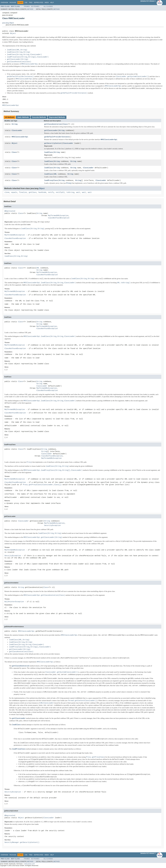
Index (47, 3)
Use (26, 3)
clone (7, 192)
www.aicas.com (30, 864)
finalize (23, 192)
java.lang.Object (8, 23)
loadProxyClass (51, 180)
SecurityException (52, 526)
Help (52, 3)
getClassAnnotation (53, 124)
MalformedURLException (58, 216)
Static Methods (23, 117)
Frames (27, 6)
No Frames (35, 6)
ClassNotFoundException (59, 218)
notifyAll (60, 192)
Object (13, 33)
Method (30, 9)
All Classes (48, 6)
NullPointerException (14, 602)
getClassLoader (51, 131)
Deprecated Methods (57, 117)
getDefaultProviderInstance (57, 137)
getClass (33, 192)
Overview (4, 3)
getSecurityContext (53, 143)
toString (70, 192)
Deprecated (39, 3)
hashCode (42, 192)
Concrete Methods (39, 117)
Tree (31, 3)
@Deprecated (10, 211)
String (15, 124)
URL (55, 174)
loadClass (49, 152)
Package (13, 3)
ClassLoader (17, 131)
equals (14, 192)
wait (78, 192)
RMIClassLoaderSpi (20, 137)
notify (51, 192)
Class (65, 124)
